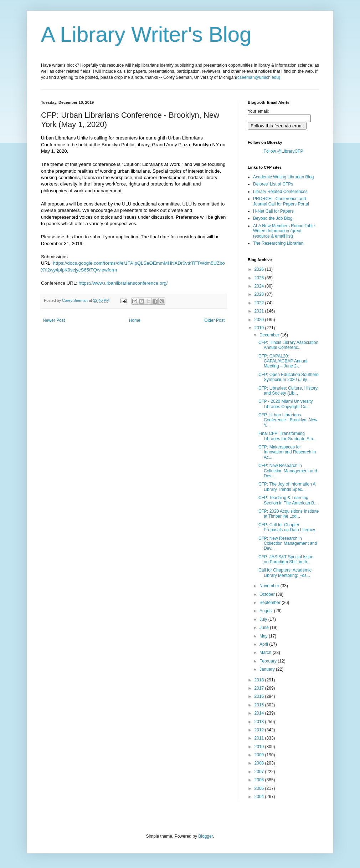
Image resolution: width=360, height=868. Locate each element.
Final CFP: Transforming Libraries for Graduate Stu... (287, 436)
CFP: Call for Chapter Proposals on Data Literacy (287, 527)
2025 (260, 278)
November (270, 586)
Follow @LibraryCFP (284, 151)
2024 (260, 286)
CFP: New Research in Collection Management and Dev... (288, 471)
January (268, 669)
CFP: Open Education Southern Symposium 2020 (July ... (289, 377)
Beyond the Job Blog (273, 218)
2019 (260, 328)
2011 (260, 738)
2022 (260, 303)
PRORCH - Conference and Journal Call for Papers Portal (281, 201)
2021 (260, 311)
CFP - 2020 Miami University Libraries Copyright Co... (286, 404)
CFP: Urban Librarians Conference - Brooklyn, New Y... (288, 420)
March (266, 653)
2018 (260, 680)
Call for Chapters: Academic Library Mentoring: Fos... (285, 573)
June (265, 628)
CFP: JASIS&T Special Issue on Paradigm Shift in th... (286, 559)
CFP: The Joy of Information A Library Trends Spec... (287, 487)
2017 (260, 688)
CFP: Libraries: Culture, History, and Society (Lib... (289, 391)
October (268, 594)
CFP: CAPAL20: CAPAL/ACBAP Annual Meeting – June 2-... (283, 361)
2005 (260, 788)
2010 (260, 747)
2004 (260, 797)
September (271, 603)
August (267, 611)
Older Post (214, 320)
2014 (260, 713)
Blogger (205, 836)
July (264, 619)
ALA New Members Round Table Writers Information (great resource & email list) (284, 231)
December (270, 335)
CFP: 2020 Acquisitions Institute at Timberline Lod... (289, 514)
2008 (260, 763)
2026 (260, 269)
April (264, 644)
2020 (260, 320)
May (264, 636)
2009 (260, 755)
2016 (260, 696)
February (269, 661)
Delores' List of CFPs (273, 184)
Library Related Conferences (280, 192)
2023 (260, 294)
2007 (260, 772)
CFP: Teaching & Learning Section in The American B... (288, 500)
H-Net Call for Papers (273, 211)
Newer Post (54, 320)
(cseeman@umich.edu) (258, 77)
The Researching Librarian (278, 243)
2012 (260, 730)
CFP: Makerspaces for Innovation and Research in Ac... (287, 452)
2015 (260, 705)
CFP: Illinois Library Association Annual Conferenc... (288, 345)
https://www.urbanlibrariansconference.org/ (123, 283)
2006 (260, 780)
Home (135, 320)
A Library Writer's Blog (146, 34)
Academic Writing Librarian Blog (284, 177)
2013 (260, 722)
